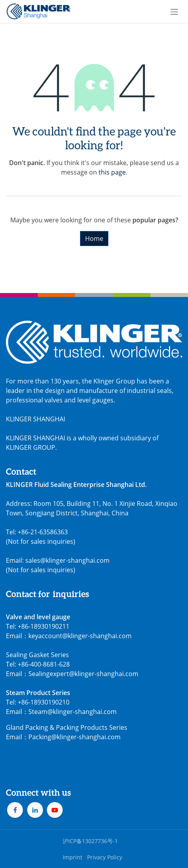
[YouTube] (55, 810)
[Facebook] (15, 810)
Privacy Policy (105, 857)
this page (112, 172)
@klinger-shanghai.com (86, 737)
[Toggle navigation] (174, 11)
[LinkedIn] (35, 810)
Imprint (73, 857)
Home (94, 239)
